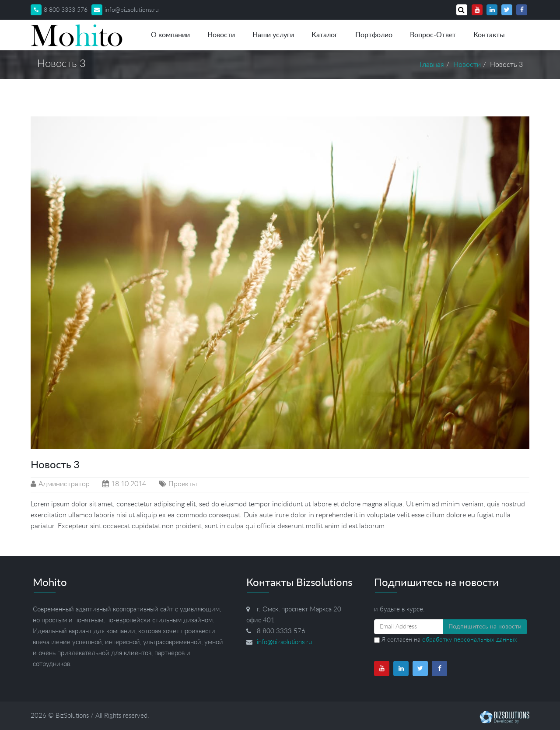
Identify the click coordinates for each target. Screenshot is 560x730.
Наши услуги (273, 35)
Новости (221, 35)
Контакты (489, 35)
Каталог (325, 35)
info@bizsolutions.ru (125, 10)
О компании (170, 35)
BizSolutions (72, 716)
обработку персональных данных (470, 640)
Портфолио (374, 35)
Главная (432, 65)
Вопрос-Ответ (433, 35)
